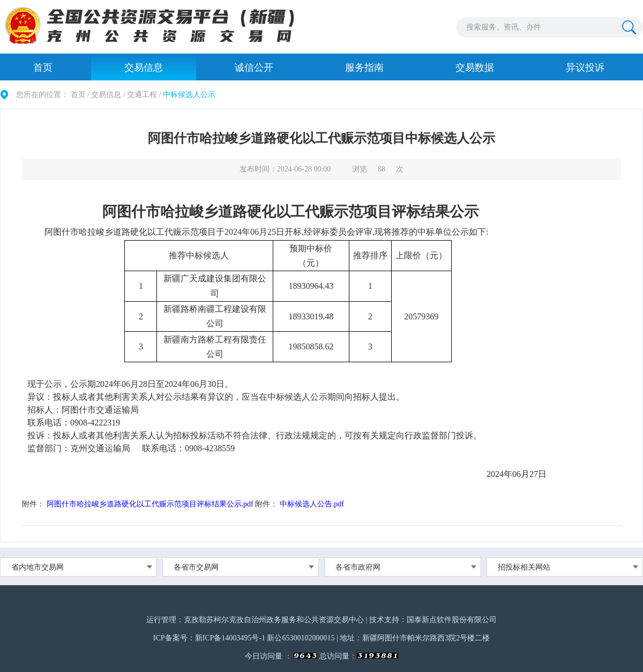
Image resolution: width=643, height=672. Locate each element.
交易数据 (475, 68)
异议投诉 (585, 68)
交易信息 (144, 68)
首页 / (80, 95)
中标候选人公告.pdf (312, 504)
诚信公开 (254, 68)
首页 (43, 68)
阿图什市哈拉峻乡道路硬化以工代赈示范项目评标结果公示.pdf (150, 504)
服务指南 (364, 68)
